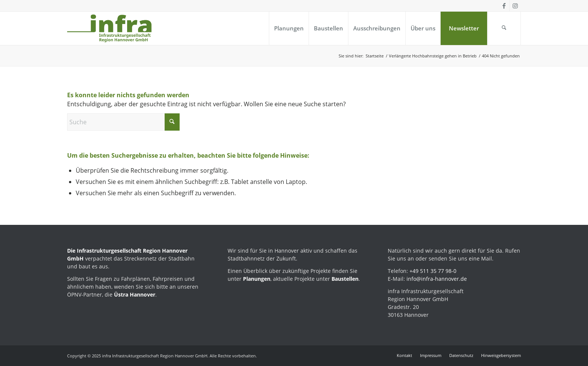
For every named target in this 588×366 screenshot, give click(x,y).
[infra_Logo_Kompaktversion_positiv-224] (109, 28)
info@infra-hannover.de (437, 279)
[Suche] (504, 28)
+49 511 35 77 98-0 (433, 271)
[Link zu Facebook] (504, 6)
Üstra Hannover (135, 294)
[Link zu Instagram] (515, 6)
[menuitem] (289, 28)
